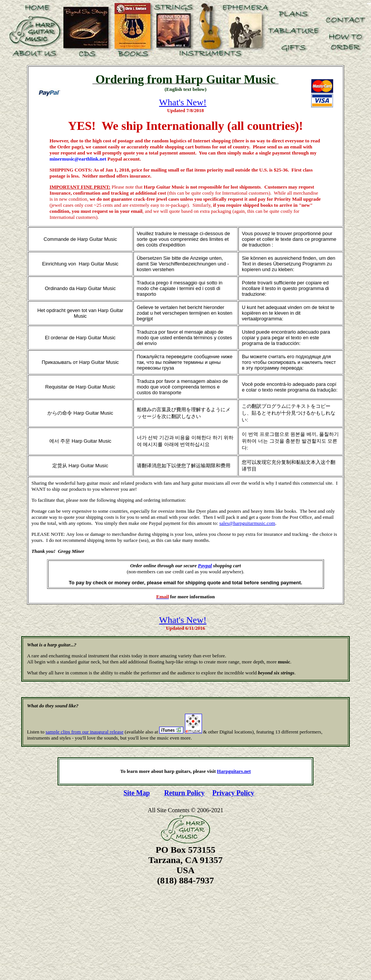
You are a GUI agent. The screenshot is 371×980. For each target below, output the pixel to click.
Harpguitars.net (234, 771)
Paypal (205, 566)
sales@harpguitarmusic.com (247, 523)
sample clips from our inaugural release (84, 732)
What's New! (183, 102)
